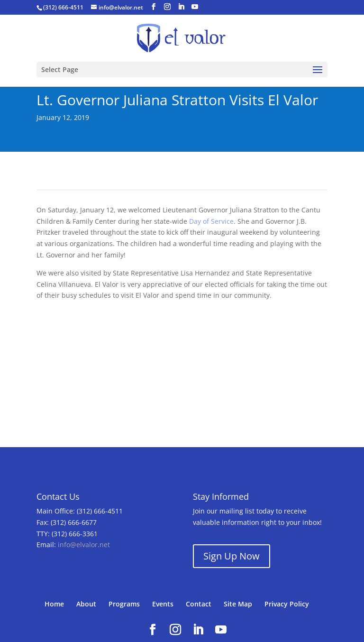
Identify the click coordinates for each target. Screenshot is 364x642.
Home (54, 604)
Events (163, 604)
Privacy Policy (287, 604)
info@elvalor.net (84, 545)
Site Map (238, 604)
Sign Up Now (232, 556)
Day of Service (211, 221)
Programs (124, 604)
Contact (199, 604)
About (86, 604)
